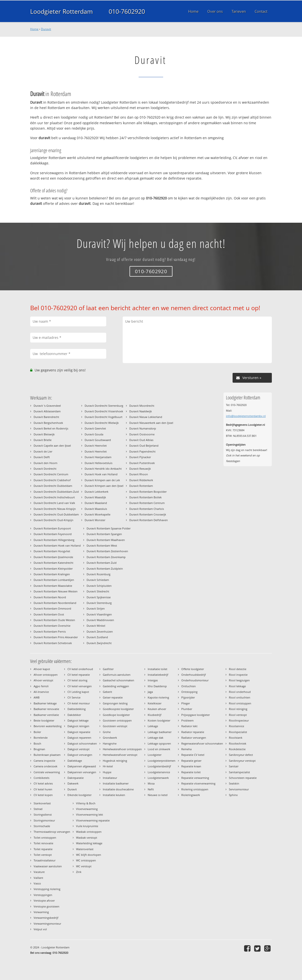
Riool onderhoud (240, 692)
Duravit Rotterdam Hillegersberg (54, 540)
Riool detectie (238, 669)
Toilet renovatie (43, 843)
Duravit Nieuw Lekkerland (146, 417)
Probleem (187, 720)
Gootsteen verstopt (115, 726)
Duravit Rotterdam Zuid (102, 563)
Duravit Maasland (96, 503)
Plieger (186, 703)
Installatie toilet (158, 669)
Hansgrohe (110, 743)
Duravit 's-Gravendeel (47, 406)
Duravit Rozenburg (98, 574)
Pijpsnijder (188, 697)
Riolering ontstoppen (195, 789)
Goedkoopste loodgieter (118, 709)
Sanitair (234, 766)
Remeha (186, 749)
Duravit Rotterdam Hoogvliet (52, 551)
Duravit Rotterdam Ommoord (52, 608)
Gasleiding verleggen (116, 686)
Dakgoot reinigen (78, 726)
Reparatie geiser (191, 761)
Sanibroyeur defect (241, 755)
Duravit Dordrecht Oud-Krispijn (53, 520)
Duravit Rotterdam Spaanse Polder (109, 528)
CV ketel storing (77, 680)
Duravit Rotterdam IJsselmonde (53, 557)
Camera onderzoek (46, 766)
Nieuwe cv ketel (158, 795)
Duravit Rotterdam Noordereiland (55, 603)
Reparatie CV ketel (193, 755)
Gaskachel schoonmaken (118, 680)
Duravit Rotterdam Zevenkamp (106, 557)
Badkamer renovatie (46, 709)
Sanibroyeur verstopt (242, 761)
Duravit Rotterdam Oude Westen (54, 620)
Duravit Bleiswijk (44, 434)
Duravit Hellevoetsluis (98, 463)
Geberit (107, 692)
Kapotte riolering (158, 697)
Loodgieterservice (159, 772)
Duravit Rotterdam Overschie (52, 626)
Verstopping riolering (47, 889)
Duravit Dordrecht (45, 469)
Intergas (153, 680)
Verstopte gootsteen (46, 906)
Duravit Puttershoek (142, 463)
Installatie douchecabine (118, 789)
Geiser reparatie (113, 697)
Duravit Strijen (96, 608)
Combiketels (41, 778)
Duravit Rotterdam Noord (50, 597)
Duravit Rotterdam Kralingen (52, 574)
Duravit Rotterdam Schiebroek (53, 643)
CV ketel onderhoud (80, 669)
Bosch (37, 743)
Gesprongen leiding (115, 703)
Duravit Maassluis (96, 509)
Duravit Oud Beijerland (144, 446)
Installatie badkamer (116, 783)
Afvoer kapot (42, 669)
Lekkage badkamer (160, 732)
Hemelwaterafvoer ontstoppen (122, 749)
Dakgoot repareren (79, 738)
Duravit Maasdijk (95, 497)
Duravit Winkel (96, 626)
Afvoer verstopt (43, 680)
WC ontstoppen (86, 860)
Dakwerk (73, 783)
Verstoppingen (43, 895)
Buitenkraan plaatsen (47, 755)
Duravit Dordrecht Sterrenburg (104, 406)
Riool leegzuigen (239, 680)
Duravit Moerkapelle (98, 514)
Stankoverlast (42, 803)
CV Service (74, 697)
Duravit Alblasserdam (47, 411)
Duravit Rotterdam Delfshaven (149, 520)
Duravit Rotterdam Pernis (50, 631)
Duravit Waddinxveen (100, 620)
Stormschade (42, 826)
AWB (37, 697)
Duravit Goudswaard (98, 440)
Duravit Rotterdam (141, 486)
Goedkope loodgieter (116, 715)
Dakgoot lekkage (78, 720)
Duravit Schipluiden (99, 586)
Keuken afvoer (157, 709)
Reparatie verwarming (195, 778)
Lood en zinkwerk (159, 749)
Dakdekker (74, 715)
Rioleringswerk (191, 795)
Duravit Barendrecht (46, 417)
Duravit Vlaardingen (99, 614)
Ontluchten (189, 686)
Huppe (107, 772)
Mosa (151, 783)
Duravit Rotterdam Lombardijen (54, 580)
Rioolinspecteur (239, 720)
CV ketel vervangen (80, 686)
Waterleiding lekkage (89, 843)
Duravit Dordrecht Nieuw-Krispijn (55, 509)
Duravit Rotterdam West (102, 545)
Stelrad (38, 809)
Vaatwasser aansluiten (48, 866)
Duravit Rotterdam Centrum (147, 503)
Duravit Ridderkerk (141, 480)
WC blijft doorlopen (89, 855)
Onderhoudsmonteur (195, 680)
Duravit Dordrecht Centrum (51, 474)
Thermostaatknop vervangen (52, 832)
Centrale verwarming (47, 772)
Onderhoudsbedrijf (194, 675)
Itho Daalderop (157, 686)
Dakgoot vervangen (80, 755)
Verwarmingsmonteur (47, 924)
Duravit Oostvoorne (142, 434)
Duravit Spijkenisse (99, 597)
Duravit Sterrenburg (99, 603)
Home (34, 29)
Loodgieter (155, 755)
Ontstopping (189, 692)
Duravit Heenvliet (96, 446)
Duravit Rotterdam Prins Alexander (56, 637)
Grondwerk (110, 738)
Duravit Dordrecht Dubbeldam (53, 486)
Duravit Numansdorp (143, 428)
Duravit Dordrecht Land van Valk (54, 503)
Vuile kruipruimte (87, 826)
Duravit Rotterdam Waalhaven (106, 540)
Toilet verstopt (43, 855)
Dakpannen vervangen (82, 772)
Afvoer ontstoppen (46, 675)
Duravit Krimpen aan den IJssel (104, 486)
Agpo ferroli (41, 686)
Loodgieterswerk (158, 778)
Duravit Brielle (43, 440)
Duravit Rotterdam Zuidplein (105, 569)
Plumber (187, 709)
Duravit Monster (95, 520)
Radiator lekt (189, 726)
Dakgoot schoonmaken (82, 743)
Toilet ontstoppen (45, 838)
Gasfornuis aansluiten (117, 675)
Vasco (37, 883)
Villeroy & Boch (86, 803)
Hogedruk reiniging (115, 761)
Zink (79, 872)
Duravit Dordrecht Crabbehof (52, 480)
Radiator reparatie (193, 732)
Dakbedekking (77, 709)
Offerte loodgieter (193, 669)
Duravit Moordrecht (142, 406)
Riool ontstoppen (240, 703)
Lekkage (153, 726)
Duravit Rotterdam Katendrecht (53, 563)
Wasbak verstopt (87, 838)
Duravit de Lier (43, 451)
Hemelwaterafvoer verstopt (120, 755)
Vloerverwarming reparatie (93, 820)
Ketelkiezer (155, 703)
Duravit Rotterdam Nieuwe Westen (56, 591)
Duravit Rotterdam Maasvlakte (53, 586)
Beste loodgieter (44, 720)
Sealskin (234, 783)
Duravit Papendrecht (142, 451)
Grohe (107, 732)
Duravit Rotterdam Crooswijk (148, 514)
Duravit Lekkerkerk (97, 492)
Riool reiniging (238, 709)
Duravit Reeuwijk (140, 469)
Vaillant (38, 878)
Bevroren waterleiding (48, 726)
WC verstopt (84, 866)
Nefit (151, 789)
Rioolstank (236, 738)
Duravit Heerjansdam (98, 457)
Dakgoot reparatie (79, 732)
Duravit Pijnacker (140, 457)
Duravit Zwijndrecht (99, 643)
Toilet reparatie (43, 849)
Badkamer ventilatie (46, 715)
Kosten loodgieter (159, 720)
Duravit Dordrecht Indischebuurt (54, 497)
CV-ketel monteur (79, 703)
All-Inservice (41, 692)
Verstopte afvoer (44, 900)
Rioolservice (236, 726)
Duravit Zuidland (97, 637)
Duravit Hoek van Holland (101, 474)
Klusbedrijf (155, 715)
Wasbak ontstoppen (89, 832)
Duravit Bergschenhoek (48, 423)
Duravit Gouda (94, 434)
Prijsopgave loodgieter (196, 715)
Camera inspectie (44, 761)
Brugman (39, 749)
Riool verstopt (238, 715)
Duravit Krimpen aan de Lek (102, 480)
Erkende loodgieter (79, 795)
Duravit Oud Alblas (141, 440)
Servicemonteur (239, 789)
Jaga (150, 692)
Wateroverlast (85, 849)
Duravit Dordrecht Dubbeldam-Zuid (56, 492)
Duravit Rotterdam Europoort (52, 528)
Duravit (46, 29)
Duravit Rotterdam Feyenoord (53, 534)
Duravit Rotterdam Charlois (147, 509)
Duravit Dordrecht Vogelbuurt (104, 417)
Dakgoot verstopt (79, 749)
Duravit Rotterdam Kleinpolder (53, 569)
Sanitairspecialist (239, 772)
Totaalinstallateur (45, 860)
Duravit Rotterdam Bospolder (148, 492)
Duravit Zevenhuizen (100, 631)
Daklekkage (75, 761)
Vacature (39, 872)
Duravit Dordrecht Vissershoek (104, 411)
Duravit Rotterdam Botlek (145, 497)
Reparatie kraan (191, 766)
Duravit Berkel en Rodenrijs (51, 428)
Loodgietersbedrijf (159, 766)
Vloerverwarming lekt (90, 815)
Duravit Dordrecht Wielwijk (102, 423)
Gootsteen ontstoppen (117, 720)
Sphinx (233, 795)
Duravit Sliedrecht (98, 591)
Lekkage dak (156, 738)
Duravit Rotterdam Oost (49, 614)
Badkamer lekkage (45, 703)
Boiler (37, 732)
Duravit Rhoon (139, 474)
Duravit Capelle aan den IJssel (52, 446)
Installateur (110, 778)
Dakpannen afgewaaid (82, 766)
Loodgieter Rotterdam (61, 11)
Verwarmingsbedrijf (46, 918)
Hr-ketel (108, 766)
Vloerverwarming (87, 809)
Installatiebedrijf (158, 675)
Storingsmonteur (44, 820)
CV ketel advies (43, 783)
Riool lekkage (237, 686)
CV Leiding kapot (78, 692)
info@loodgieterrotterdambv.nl (246, 416)
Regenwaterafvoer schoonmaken (202, 743)
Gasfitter (108, 669)
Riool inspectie (238, 675)
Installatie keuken (114, 795)
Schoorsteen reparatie (243, 778)
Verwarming (41, 912)
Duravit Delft (42, 457)
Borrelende (41, 738)
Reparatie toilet (191, 772)
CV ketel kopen (43, 795)
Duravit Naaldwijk (141, 411)
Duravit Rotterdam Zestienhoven (107, 551)
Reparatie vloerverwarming (198, 783)
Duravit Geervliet (95, 428)
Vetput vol (40, 929)
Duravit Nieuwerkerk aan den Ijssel (151, 423)
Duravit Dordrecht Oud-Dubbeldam (56, 514)
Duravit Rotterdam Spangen (104, 534)
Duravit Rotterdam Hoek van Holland (57, 545)
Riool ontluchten (240, 697)
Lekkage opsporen (159, 743)
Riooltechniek (238, 743)
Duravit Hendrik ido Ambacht (103, 469)
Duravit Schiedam (98, 580)
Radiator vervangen (194, 738)
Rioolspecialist (238, 732)
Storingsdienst (43, 815)
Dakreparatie (76, 778)
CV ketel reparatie (79, 675)
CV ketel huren (43, 789)
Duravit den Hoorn (46, 463)
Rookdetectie (237, 749)
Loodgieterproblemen (162, 761)
